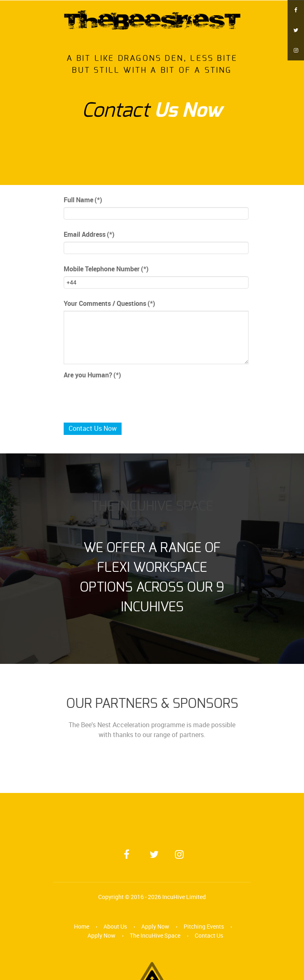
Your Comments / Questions (109, 304)
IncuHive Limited (184, 897)
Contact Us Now (93, 429)
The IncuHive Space (155, 936)
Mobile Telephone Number (106, 269)
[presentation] (126, 398)
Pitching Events (204, 927)
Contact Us (209, 936)
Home (82, 927)
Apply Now (155, 927)
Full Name (83, 200)
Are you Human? (92, 375)
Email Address (89, 235)
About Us (115, 927)
